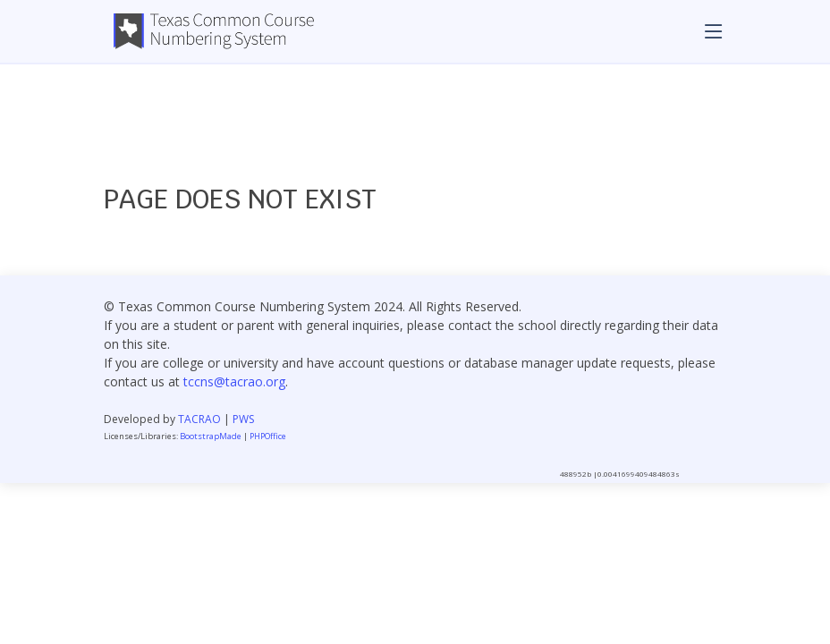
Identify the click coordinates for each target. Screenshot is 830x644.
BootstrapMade (211, 436)
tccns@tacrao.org (234, 381)
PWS (243, 419)
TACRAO (199, 419)
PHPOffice (268, 436)
